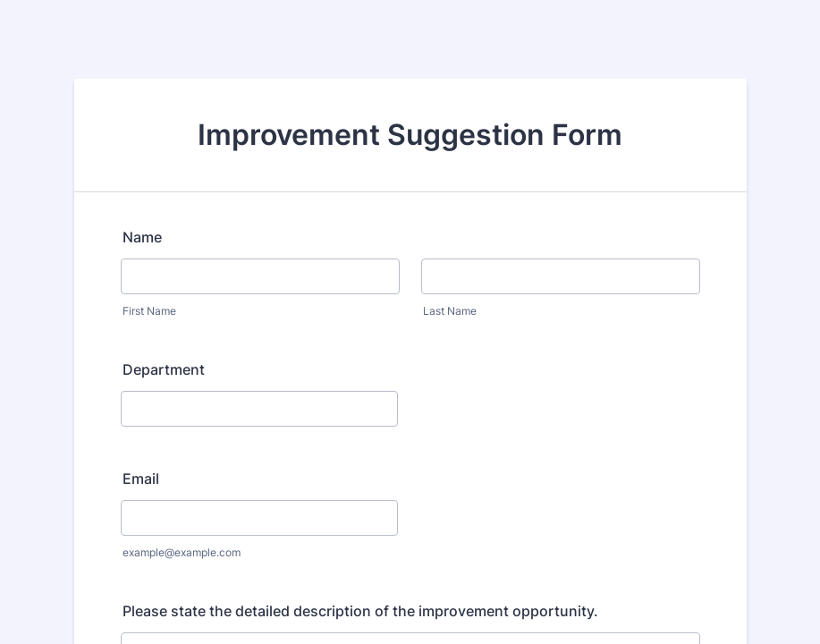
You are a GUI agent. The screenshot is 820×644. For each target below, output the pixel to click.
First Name (149, 311)
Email (141, 479)
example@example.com (182, 552)
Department (164, 369)
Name (142, 237)
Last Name (450, 311)
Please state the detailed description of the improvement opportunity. (360, 611)
